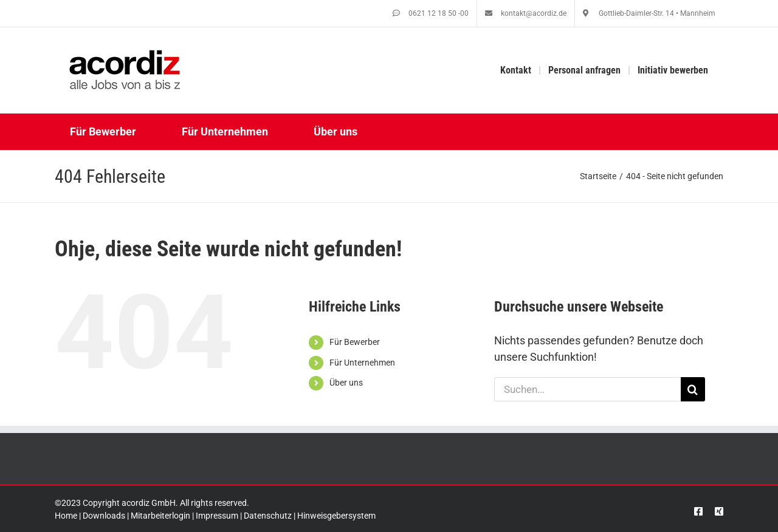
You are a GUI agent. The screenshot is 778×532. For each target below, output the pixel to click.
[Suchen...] (587, 389)
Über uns (346, 383)
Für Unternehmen (362, 363)
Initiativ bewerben (673, 70)
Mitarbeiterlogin (160, 516)
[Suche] (693, 389)
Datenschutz (268, 516)
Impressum (217, 516)
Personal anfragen (584, 70)
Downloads (104, 516)
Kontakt (516, 70)
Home (66, 516)
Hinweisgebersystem (336, 516)
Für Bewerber (355, 342)
